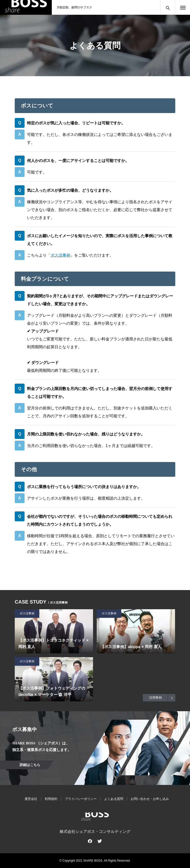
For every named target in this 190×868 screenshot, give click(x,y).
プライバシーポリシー (81, 799)
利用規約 (51, 799)
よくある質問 (114, 799)
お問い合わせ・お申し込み (150, 799)
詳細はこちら (30, 765)
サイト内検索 (168, 7)
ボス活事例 (60, 255)
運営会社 (31, 799)
